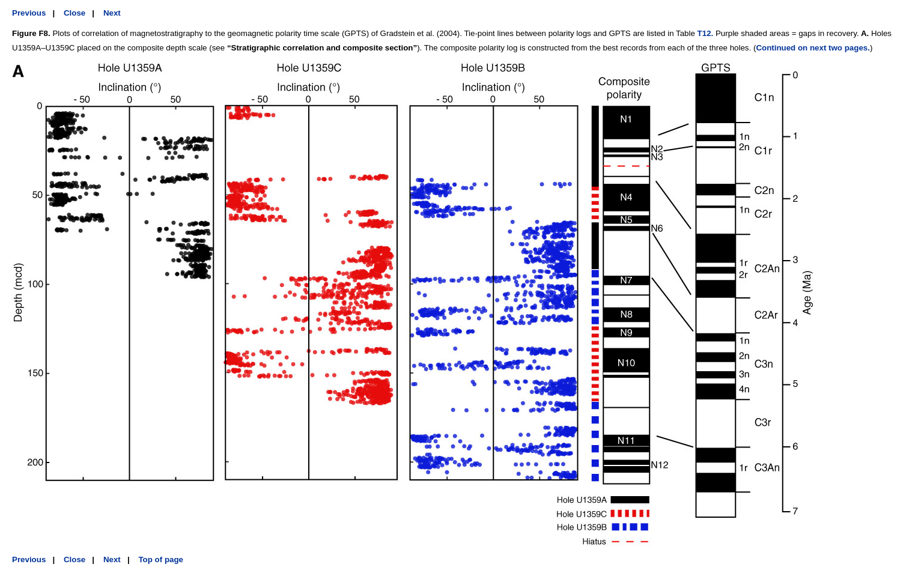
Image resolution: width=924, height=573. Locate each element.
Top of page (161, 559)
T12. (706, 33)
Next (112, 13)
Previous (29, 13)
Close (74, 13)
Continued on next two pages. (813, 48)
